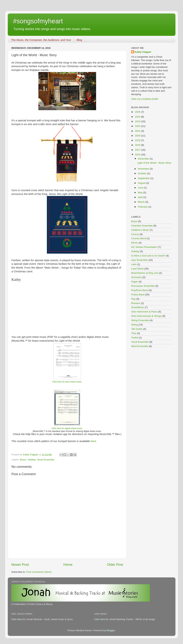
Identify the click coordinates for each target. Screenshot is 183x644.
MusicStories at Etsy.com (145, 273)
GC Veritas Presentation (144, 247)
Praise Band (138, 295)
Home (68, 565)
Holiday (32, 460)
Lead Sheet (137, 269)
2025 (138, 112)
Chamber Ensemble (142, 226)
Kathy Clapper (143, 52)
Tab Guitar (137, 329)
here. (94, 441)
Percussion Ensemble (143, 286)
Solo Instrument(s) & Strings (146, 316)
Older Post (115, 565)
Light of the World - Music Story (154, 163)
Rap (134, 299)
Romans (136, 303)
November (144, 169)
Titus (134, 333)
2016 (138, 155)
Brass (23, 460)
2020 (138, 136)
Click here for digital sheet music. (67, 428)
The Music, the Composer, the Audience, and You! (41, 40)
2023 (138, 121)
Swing (135, 325)
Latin (134, 264)
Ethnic (135, 243)
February (143, 207)
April (141, 197)
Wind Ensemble (140, 346)
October (143, 173)
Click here (17, 619)
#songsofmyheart (38, 21)
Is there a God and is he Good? (148, 256)
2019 (138, 140)
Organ (135, 282)
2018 (138, 145)
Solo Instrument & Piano (144, 312)
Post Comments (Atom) (39, 572)
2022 (138, 126)
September (144, 178)
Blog (79, 40)
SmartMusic (138, 307)
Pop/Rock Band (140, 290)
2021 (138, 131)
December (144, 159)
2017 (138, 150)
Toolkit (135, 338)
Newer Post (20, 565)
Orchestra (137, 277)
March (142, 202)
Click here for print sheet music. (67, 382)
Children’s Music (140, 230)
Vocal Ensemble (46, 460)
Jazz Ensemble (140, 260)
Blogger (111, 630)
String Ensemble (140, 320)
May (141, 192)
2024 (138, 117)
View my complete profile (145, 99)
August (142, 183)
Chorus (135, 234)
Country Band (139, 238)
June (141, 188)
